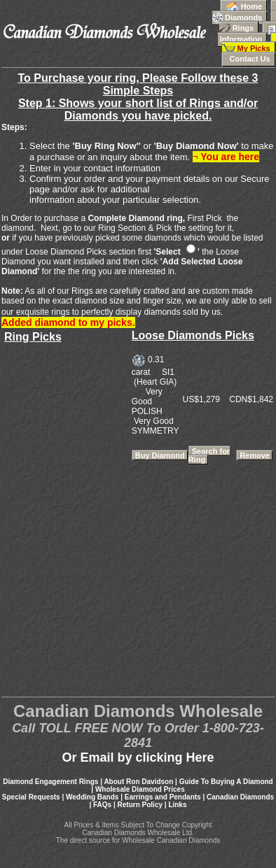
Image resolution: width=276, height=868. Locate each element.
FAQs (102, 805)
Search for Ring (209, 455)
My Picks (249, 45)
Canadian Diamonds (240, 797)
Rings (248, 24)
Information (247, 34)
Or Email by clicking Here (138, 757)
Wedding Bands (92, 797)
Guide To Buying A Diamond (226, 782)
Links (177, 805)
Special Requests (31, 797)
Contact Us (248, 59)
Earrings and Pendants (163, 797)
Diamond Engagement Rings (50, 782)
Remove (255, 455)
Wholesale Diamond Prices (140, 789)
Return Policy (140, 805)
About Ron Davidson (138, 782)
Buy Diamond (160, 455)
